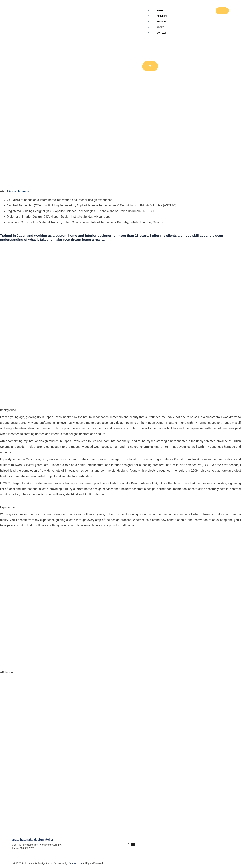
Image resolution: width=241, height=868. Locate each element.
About (160, 27)
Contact (162, 33)
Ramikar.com (76, 863)
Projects (162, 16)
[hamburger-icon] (222, 11)
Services (162, 22)
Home (160, 11)
